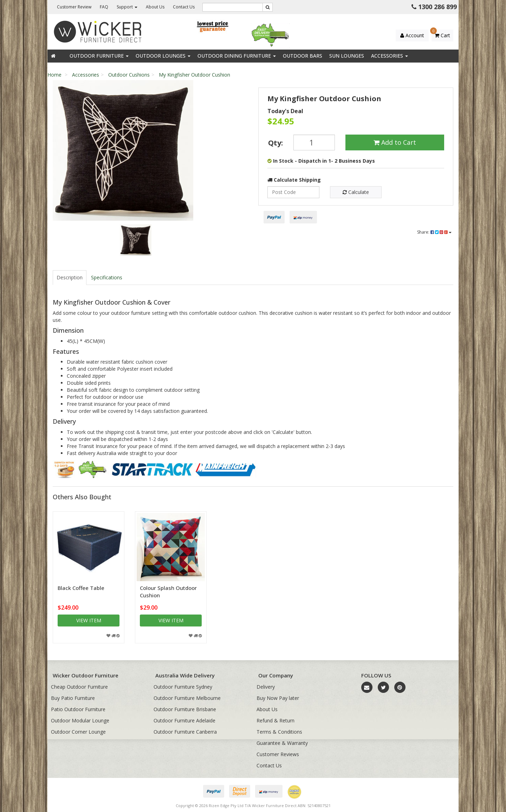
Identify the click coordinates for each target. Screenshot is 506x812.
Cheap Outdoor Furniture (79, 687)
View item (89, 620)
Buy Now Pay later (278, 698)
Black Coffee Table (81, 588)
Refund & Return (275, 720)
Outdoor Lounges (163, 56)
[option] (136, 152)
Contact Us (184, 7)
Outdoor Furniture (99, 56)
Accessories (390, 56)
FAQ (104, 7)
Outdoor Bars (303, 56)
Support (127, 7)
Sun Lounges (347, 56)
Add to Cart (395, 142)
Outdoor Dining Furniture (237, 56)
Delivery (266, 687)
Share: (434, 232)
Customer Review (74, 7)
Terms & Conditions (279, 732)
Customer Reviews (278, 754)
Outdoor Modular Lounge (80, 720)
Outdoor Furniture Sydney (183, 687)
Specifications (107, 277)
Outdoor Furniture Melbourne (187, 698)
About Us (155, 7)
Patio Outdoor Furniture (78, 709)
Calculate (356, 192)
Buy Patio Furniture (73, 698)
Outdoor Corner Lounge (78, 732)
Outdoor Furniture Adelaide (184, 720)
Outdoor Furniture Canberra (185, 732)
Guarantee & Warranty (282, 743)
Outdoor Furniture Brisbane (185, 709)
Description (70, 277)
